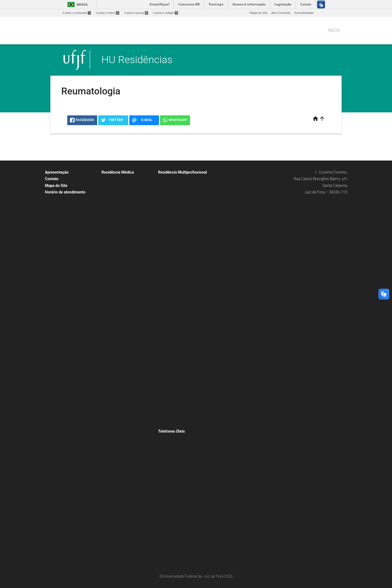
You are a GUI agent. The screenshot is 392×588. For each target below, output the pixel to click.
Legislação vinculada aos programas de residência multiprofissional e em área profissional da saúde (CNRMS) (186, 208)
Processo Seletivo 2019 (120, 273)
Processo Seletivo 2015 (120, 302)
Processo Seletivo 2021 (120, 259)
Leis (164, 230)
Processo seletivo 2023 (177, 280)
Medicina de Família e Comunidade (128, 439)
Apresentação (57, 172)
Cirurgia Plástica (115, 367)
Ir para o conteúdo (77, 13)
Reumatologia (114, 554)
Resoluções (169, 251)
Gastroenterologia (116, 410)
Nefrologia (111, 446)
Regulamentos (114, 208)
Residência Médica (118, 172)
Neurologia (112, 461)
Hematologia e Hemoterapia (123, 424)
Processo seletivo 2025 (177, 266)
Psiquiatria (111, 518)
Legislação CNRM (116, 215)
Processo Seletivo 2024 (120, 237)
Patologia (111, 496)
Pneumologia (113, 511)
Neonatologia (113, 453)
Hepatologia (112, 432)
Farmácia (167, 374)
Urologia (110, 561)
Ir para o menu (108, 13)
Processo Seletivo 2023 (120, 244)
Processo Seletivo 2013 (120, 316)
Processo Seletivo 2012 (120, 323)
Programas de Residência (122, 338)
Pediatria (110, 504)
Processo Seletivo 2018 (120, 280)
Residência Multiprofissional (183, 172)
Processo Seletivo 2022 (120, 251)
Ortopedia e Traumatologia (122, 482)
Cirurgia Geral (113, 360)
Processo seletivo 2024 (177, 273)
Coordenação (113, 194)
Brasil (77, 4)
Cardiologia (112, 352)
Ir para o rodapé (166, 13)
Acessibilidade (304, 13)
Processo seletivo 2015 (177, 338)
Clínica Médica (114, 374)
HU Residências (137, 60)
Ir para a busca (136, 13)
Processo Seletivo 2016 (120, 295)
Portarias (167, 244)
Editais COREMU (172, 259)
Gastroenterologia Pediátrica (124, 417)
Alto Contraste (281, 13)
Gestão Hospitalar (173, 381)
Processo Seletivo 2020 (120, 266)
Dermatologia (113, 381)
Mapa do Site (258, 13)
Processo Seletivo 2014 (120, 309)
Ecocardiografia (115, 388)
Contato (52, 179)
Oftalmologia (113, 475)
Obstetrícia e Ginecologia (121, 468)
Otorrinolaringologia (118, 489)
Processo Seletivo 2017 (120, 287)
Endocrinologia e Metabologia (124, 395)
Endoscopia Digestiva (119, 403)
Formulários (112, 201)
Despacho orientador (175, 237)
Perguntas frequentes (175, 222)
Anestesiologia (114, 345)
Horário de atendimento (65, 192)
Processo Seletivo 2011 (120, 331)
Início (334, 30)
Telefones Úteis (171, 431)
